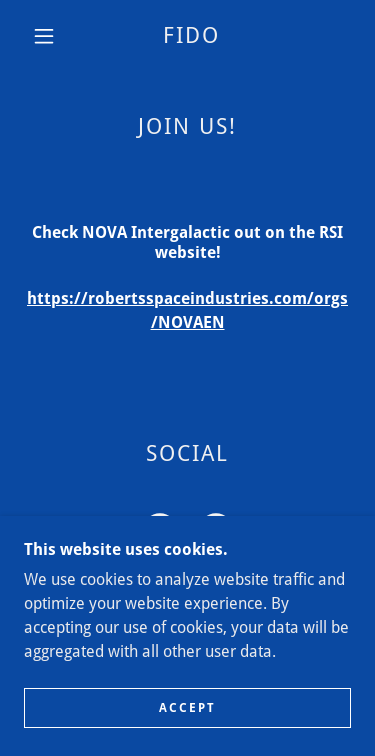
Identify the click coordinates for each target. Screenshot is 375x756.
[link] (191, 36)
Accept (187, 708)
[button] (44, 36)
